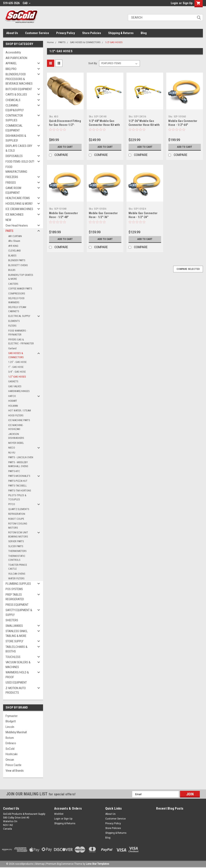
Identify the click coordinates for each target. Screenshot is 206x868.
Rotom (10, 738)
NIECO (12, 448)
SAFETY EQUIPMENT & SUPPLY (19, 612)
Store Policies (92, 33)
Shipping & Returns (121, 33)
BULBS (12, 270)
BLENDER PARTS (17, 260)
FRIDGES (11, 183)
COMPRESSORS (17, 293)
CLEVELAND (15, 251)
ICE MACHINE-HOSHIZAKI (16, 427)
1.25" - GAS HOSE (17, 362)
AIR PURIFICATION (16, 58)
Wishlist (59, 814)
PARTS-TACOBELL (18, 486)
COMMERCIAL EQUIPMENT (14, 128)
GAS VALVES (15, 386)
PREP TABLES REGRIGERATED (15, 597)
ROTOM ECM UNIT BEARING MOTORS (18, 534)
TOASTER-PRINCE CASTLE (18, 567)
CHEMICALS (13, 100)
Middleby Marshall (16, 732)
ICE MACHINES (15, 215)
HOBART (13, 401)
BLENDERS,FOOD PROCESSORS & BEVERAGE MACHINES (19, 79)
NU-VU (12, 453)
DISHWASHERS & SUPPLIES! (16, 138)
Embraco (11, 743)
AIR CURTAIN (15, 236)
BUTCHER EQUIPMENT (19, 89)
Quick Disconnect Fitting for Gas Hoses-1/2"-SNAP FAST (65, 125)
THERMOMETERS (17, 551)
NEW (8, 220)
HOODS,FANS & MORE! (19, 204)
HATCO (12, 396)
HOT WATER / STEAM (20, 410)
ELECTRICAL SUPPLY (19, 316)
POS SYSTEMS (14, 589)
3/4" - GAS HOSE (17, 372)
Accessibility (13, 52)
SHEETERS (12, 620)
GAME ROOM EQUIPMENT (13, 190)
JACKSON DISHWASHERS (16, 436)
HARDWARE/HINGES (19, 391)
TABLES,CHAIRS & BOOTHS (16, 649)
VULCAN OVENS (17, 574)
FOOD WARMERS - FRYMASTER (18, 333)
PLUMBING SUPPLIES (18, 584)
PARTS (9, 231)
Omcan (10, 760)
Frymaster (12, 716)
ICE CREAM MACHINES (19, 209)
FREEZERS (12, 177)
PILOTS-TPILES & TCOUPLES (17, 497)
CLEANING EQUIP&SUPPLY (15, 108)
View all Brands (15, 771)
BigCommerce (65, 864)
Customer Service (37, 33)
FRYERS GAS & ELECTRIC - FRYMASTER (21, 342)
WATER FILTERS (16, 578)
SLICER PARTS (16, 546)
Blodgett (11, 721)
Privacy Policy (66, 33)
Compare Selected (188, 269)
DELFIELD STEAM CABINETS (17, 309)
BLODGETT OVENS (18, 265)
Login (174, 3)
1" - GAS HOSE (16, 367)
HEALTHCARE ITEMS (18, 198)
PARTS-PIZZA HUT (18, 481)
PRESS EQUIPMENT (17, 605)
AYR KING (13, 246)
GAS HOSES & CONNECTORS (16, 355)
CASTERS (13, 284)
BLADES (12, 256)
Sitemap (40, 864)
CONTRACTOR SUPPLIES (14, 118)
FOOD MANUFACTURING (16, 169)
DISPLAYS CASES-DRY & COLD (19, 148)
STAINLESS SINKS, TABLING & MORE (17, 634)
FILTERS (12, 326)
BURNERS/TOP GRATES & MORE (21, 277)
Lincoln (10, 727)
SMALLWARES (14, 626)
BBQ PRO (11, 69)
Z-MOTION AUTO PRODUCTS (16, 690)
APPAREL (11, 63)
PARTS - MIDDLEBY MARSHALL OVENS (18, 464)
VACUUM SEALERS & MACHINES (18, 665)
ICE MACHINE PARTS (19, 420)
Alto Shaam (14, 241)
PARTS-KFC (14, 471)
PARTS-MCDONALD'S (19, 476)
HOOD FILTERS (16, 415)
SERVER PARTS (16, 541)
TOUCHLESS (13, 657)
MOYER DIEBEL (16, 443)
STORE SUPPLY (14, 641)
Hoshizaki (12, 754)
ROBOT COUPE (16, 519)
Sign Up (188, 3)
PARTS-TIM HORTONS (20, 491)
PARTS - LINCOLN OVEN (21, 457)
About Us (12, 33)
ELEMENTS (14, 321)
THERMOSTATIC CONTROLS (17, 558)
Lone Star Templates (98, 864)
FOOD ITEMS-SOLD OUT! (20, 162)
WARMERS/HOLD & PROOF (17, 675)
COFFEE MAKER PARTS (20, 289)
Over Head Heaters (17, 226)
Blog (144, 33)
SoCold (10, 749)
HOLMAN (13, 406)
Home (50, 42)
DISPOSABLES (14, 156)
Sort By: (93, 63)
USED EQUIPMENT (16, 683)
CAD (27, 3)
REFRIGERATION (17, 514)
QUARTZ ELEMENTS (19, 509)
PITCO (12, 504)
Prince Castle (13, 765)
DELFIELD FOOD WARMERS (16, 300)
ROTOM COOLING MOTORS (18, 526)
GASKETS (13, 381)
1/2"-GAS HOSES (17, 377)
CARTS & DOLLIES (16, 94)
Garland (12, 348)
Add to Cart (65, 147)
